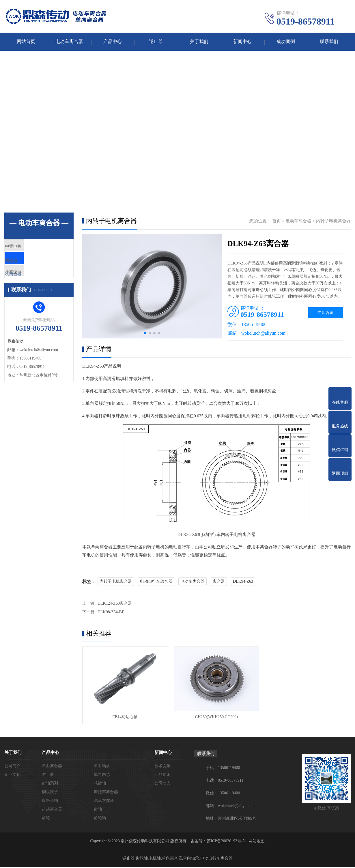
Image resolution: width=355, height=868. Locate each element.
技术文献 (162, 767)
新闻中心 (242, 42)
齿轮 (46, 819)
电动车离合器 (69, 42)
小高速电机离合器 (35, 282)
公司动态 (162, 784)
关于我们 (199, 42)
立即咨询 (326, 313)
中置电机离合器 (33, 248)
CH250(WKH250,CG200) (216, 718)
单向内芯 (102, 775)
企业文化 (12, 775)
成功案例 (286, 42)
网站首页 (26, 42)
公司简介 (12, 767)
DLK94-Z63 (243, 582)
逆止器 (156, 42)
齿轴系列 (50, 784)
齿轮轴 (100, 819)
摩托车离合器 (106, 793)
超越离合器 (52, 810)
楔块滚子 (50, 793)
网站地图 (257, 842)
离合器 (219, 582)
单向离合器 (52, 767)
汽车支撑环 (104, 801)
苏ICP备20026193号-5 (226, 842)
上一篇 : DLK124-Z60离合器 (107, 604)
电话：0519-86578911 (225, 781)
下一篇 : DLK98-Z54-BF (103, 613)
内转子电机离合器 (35, 265)
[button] (145, 334)
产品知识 (162, 775)
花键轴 (100, 784)
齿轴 (98, 810)
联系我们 (329, 42)
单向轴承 (102, 767)
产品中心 (113, 42)
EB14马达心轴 (125, 718)
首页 (276, 221)
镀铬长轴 (50, 801)
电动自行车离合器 (156, 582)
